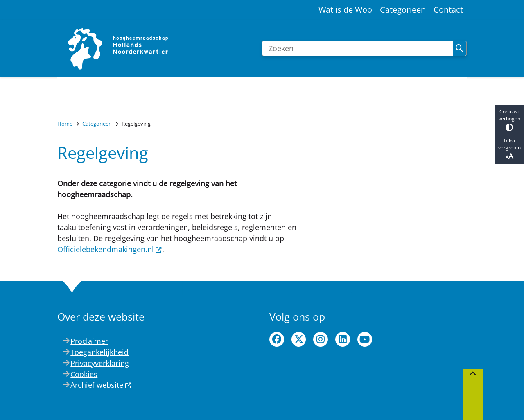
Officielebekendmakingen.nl (110, 249)
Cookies (84, 374)
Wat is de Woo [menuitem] (345, 10)
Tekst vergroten (509, 149)
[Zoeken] (358, 48)
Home (65, 124)
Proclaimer (89, 341)
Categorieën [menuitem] (403, 10)
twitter (299, 339)
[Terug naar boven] (473, 394)
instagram (321, 339)
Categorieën (97, 124)
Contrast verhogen (509, 120)
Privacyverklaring (100, 363)
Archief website (101, 385)
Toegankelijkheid (99, 352)
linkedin (343, 339)
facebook (277, 339)
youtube (365, 339)
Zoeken (459, 48)
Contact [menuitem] (448, 10)
